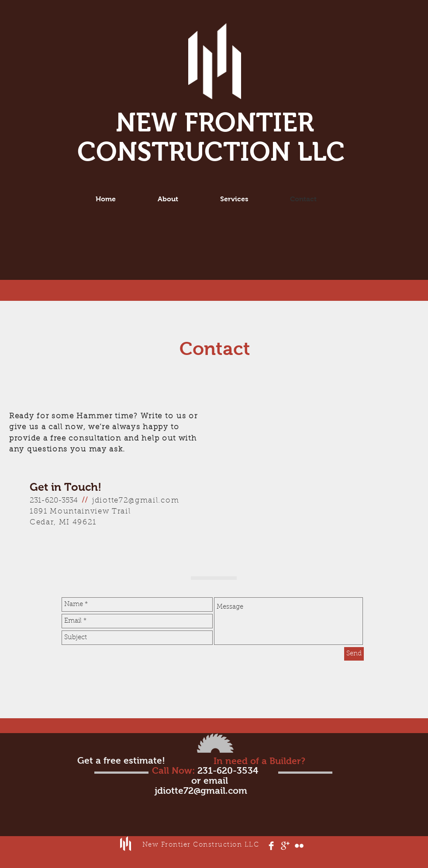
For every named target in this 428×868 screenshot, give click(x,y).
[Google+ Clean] (285, 846)
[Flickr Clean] (299, 846)
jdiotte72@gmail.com (136, 501)
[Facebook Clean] (271, 846)
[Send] (354, 654)
